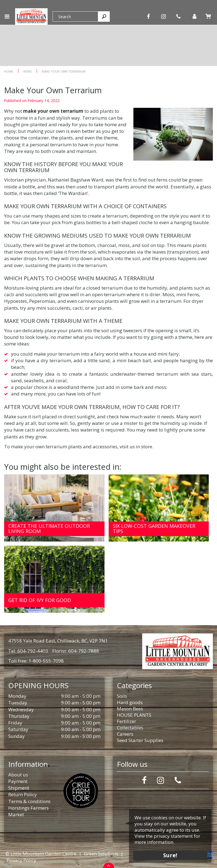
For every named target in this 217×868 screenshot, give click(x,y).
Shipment (19, 788)
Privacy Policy (21, 860)
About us (18, 775)
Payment (18, 781)
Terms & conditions (29, 801)
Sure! (170, 855)
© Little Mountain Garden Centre (41, 854)
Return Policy (23, 794)
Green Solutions (101, 854)
